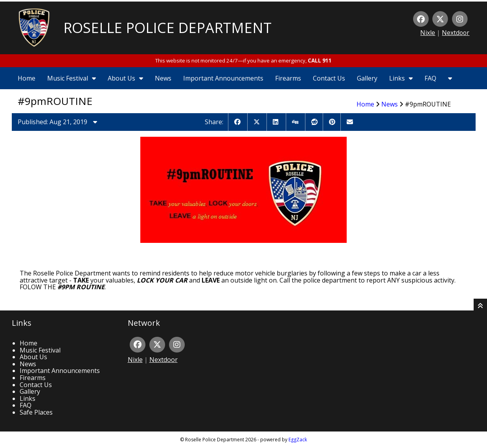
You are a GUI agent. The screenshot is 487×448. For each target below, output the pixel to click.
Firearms (288, 78)
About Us (125, 78)
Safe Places (36, 412)
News (163, 78)
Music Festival (72, 78)
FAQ (430, 78)
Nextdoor (456, 33)
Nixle (428, 33)
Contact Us (329, 78)
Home (27, 78)
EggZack (298, 440)
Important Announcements (223, 78)
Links (401, 78)
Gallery (367, 78)
